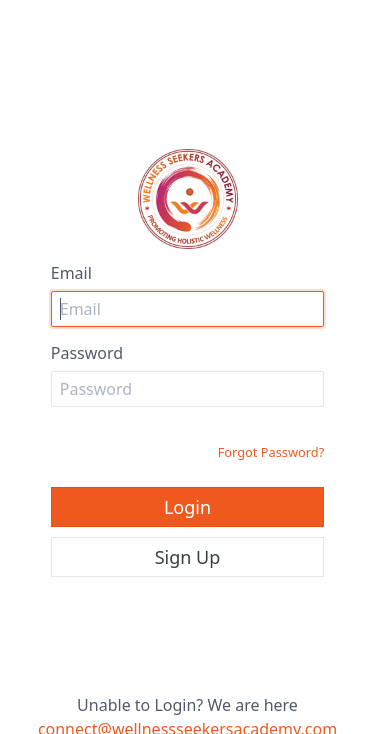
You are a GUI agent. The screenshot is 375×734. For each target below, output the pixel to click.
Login (187, 507)
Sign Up (188, 557)
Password (87, 353)
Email (71, 273)
